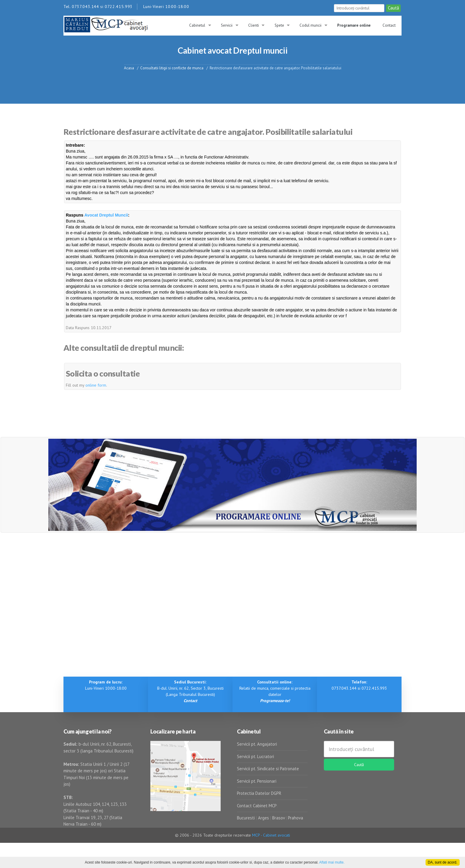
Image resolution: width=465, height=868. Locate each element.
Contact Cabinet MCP (257, 806)
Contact (389, 25)
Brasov (278, 818)
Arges (263, 818)
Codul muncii (310, 25)
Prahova (296, 818)
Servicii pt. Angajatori (257, 744)
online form (96, 385)
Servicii (227, 25)
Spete (279, 25)
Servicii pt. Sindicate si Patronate (268, 769)
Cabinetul (197, 25)
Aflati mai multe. (332, 862)
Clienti (254, 25)
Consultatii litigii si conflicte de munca (172, 68)
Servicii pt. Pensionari (257, 781)
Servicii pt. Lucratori (255, 756)
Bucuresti (246, 818)
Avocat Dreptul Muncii (106, 215)
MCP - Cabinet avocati (271, 835)
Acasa (129, 68)
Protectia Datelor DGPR (259, 793)
